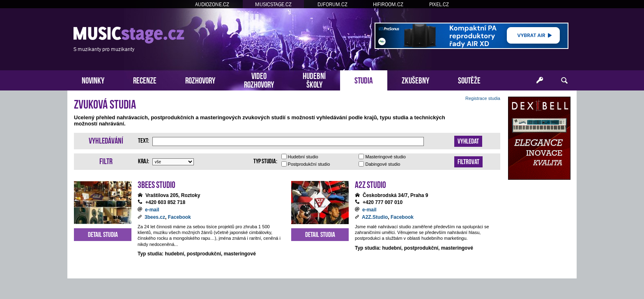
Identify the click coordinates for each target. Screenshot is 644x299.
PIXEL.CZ (439, 4)
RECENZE (145, 80)
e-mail (152, 210)
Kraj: (144, 160)
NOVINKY (93, 80)
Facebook (179, 217)
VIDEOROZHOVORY (259, 79)
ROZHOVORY (200, 80)
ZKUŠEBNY (415, 80)
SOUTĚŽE (469, 80)
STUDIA (364, 80)
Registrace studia (483, 98)
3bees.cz (155, 217)
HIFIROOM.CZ (388, 4)
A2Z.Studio (375, 217)
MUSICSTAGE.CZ (273, 4)
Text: (144, 140)
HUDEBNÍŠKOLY (314, 79)
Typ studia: (265, 160)
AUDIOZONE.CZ (212, 4)
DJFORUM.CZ (332, 4)
